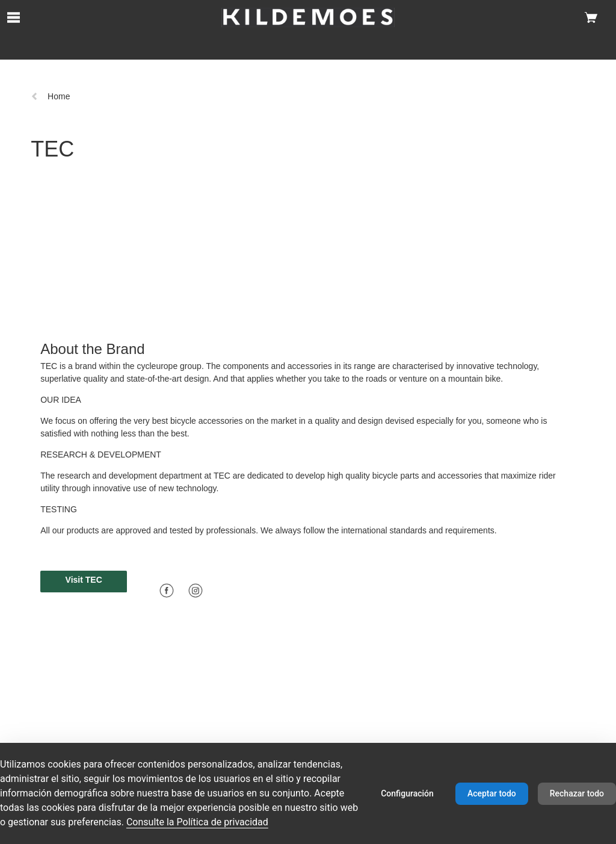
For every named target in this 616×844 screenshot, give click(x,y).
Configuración (407, 793)
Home (50, 96)
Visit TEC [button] (84, 580)
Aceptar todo (492, 793)
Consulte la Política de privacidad (197, 822)
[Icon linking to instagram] (196, 589)
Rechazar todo (577, 793)
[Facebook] (167, 591)
